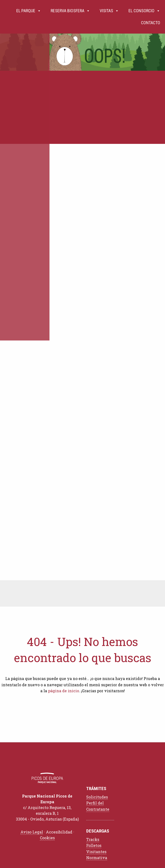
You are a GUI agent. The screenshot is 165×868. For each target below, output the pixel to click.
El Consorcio (144, 11)
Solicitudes (97, 797)
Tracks (93, 839)
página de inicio (64, 691)
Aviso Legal (32, 832)
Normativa (97, 858)
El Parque (29, 11)
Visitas (109, 11)
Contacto (151, 23)
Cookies (47, 838)
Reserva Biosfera (70, 11)
